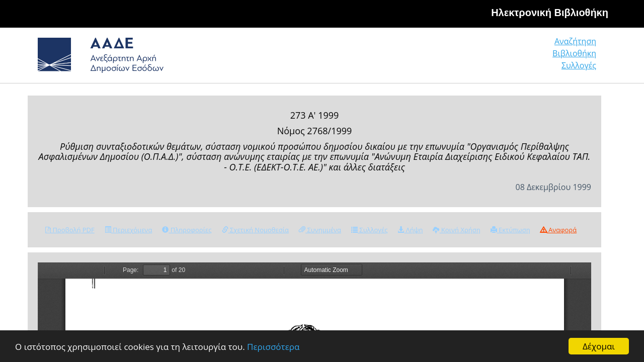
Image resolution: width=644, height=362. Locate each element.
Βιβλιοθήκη (513, 58)
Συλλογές (580, 58)
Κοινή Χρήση (456, 230)
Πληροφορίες (187, 230)
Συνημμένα (320, 230)
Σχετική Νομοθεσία (255, 230)
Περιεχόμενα (129, 230)
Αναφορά (558, 230)
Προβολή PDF (70, 230)
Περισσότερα (273, 347)
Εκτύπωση (510, 230)
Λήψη (410, 230)
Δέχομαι (599, 346)
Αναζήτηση (443, 58)
